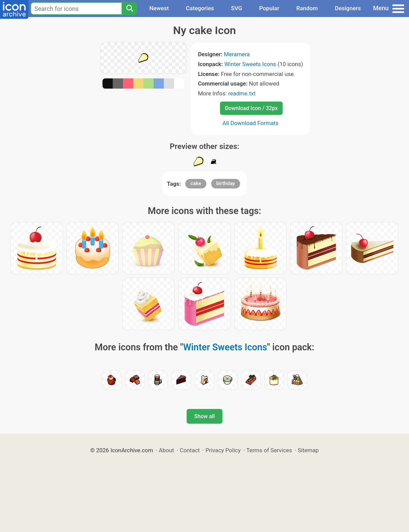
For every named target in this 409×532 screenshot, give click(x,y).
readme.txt (242, 93)
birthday (226, 183)
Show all (204, 416)
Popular (269, 8)
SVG (237, 8)
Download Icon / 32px (251, 108)
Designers (348, 8)
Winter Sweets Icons (250, 64)
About (166, 450)
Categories (200, 8)
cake (196, 183)
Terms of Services (269, 450)
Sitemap (308, 450)
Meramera (237, 54)
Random (307, 8)
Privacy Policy (223, 450)
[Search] (129, 9)
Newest (159, 8)
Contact (190, 450)
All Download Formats (250, 123)
